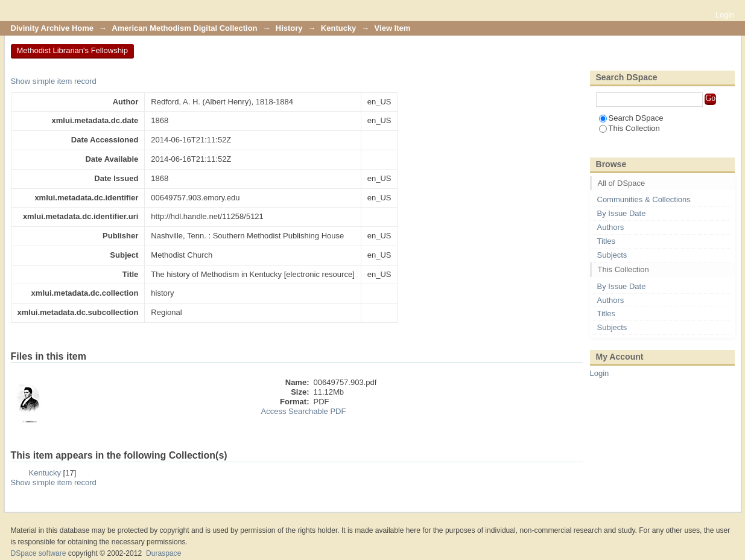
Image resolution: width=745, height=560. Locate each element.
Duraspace (163, 553)
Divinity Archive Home (52, 28)
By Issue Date (622, 213)
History (289, 28)
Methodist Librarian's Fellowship (73, 50)
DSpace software (39, 553)
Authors (611, 227)
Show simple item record (54, 81)
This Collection (629, 128)
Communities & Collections (644, 199)
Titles (607, 241)
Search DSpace (631, 118)
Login (725, 15)
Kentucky (339, 28)
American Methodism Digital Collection (184, 28)
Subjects (612, 255)
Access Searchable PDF (304, 411)
